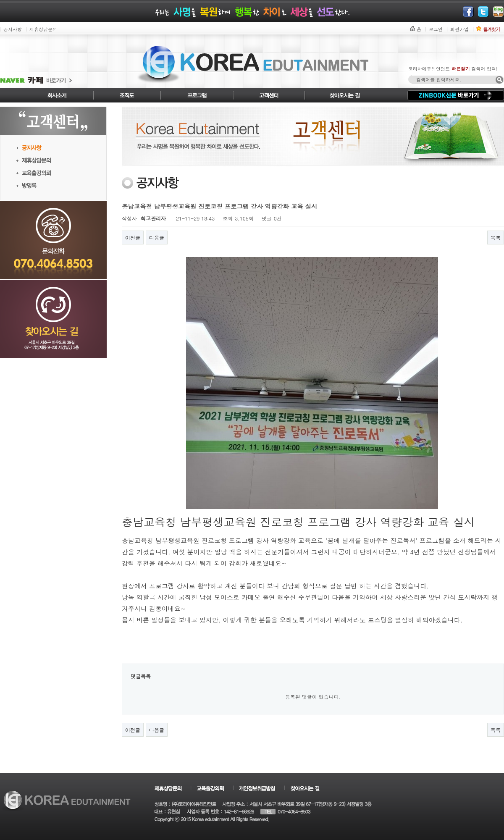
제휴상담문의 (43, 29)
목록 (496, 238)
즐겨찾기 (491, 29)
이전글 (133, 238)
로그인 (436, 29)
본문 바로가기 (0, 0)
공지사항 (13, 29)
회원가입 (459, 29)
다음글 (157, 238)
